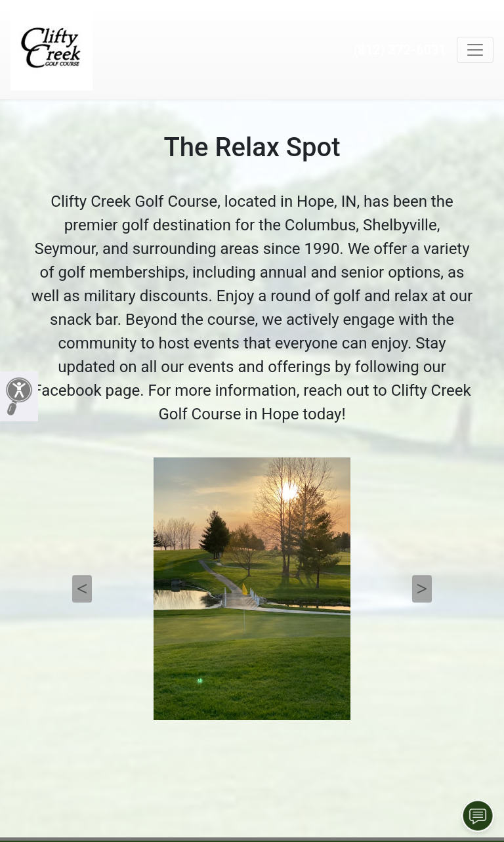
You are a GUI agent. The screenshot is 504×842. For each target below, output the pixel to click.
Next (422, 589)
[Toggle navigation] (475, 50)
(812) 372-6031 (400, 50)
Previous (82, 589)
